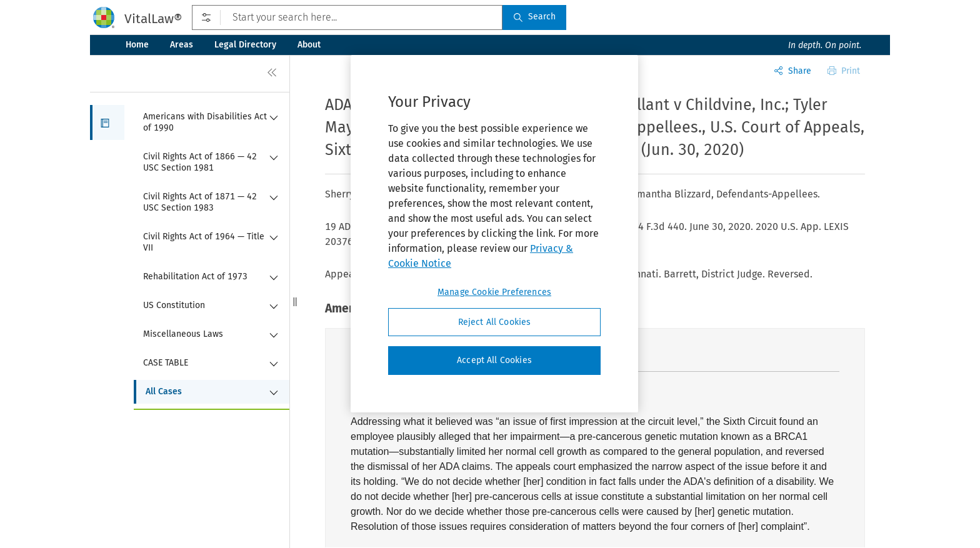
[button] (107, 122)
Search (534, 17)
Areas (182, 45)
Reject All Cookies (495, 322)
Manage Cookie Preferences (494, 292)
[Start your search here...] (347, 17)
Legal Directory (245, 45)
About (309, 45)
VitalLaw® (153, 19)
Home (137, 45)
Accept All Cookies (494, 360)
